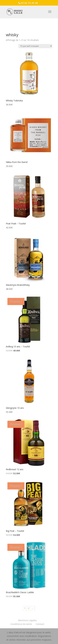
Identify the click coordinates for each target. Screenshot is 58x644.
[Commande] (35, 46)
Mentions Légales (27, 620)
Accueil (9, 29)
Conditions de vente (21, 624)
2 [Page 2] (28, 608)
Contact (40, 624)
